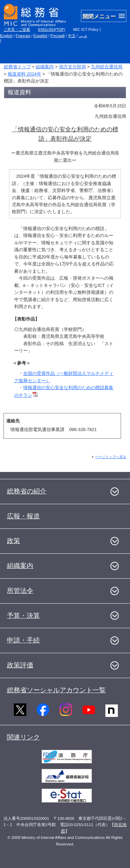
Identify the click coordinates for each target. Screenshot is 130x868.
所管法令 (20, 591)
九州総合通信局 (107, 67)
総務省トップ (17, 67)
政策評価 (20, 665)
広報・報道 (23, 516)
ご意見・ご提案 (17, 29)
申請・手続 (23, 640)
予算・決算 (23, 616)
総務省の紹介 (27, 491)
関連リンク (23, 737)
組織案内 (45, 67)
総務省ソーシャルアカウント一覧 (56, 690)
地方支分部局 (72, 67)
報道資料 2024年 (24, 74)
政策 (14, 541)
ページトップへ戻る (111, 457)
